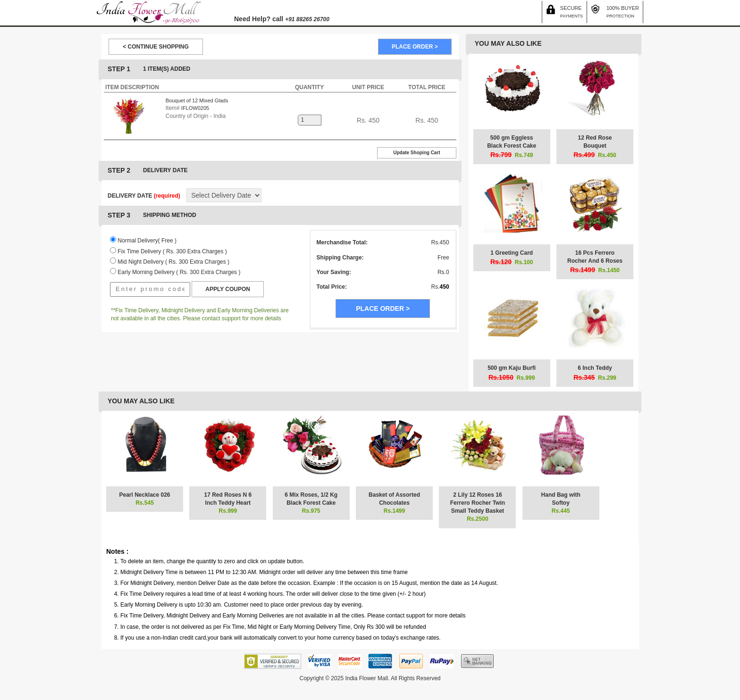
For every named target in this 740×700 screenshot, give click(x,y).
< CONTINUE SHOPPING (156, 47)
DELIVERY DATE (144, 196)
